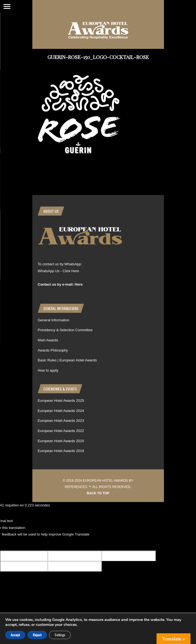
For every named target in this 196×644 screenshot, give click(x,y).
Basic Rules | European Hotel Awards (67, 360)
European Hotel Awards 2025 (61, 401)
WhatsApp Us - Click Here (59, 271)
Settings (60, 635)
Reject (37, 635)
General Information (54, 320)
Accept (15, 635)
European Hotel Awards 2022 (61, 431)
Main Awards (48, 340)
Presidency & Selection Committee (65, 330)
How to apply (48, 370)
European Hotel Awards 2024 (61, 411)
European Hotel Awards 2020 (61, 441)
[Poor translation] (36, 544)
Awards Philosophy (53, 350)
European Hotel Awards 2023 (61, 421)
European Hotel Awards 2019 (61, 451)
